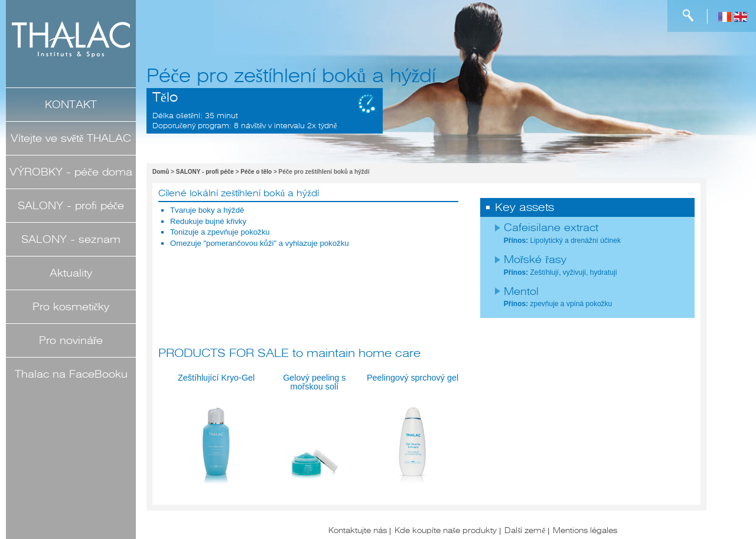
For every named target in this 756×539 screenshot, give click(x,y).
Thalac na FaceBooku (71, 374)
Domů (161, 172)
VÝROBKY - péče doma (71, 172)
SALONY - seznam (71, 239)
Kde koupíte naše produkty (446, 530)
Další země (525, 530)
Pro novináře (71, 340)
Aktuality (71, 273)
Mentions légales (585, 530)
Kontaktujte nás (358, 530)
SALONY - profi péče (71, 206)
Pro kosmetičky (71, 307)
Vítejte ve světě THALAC (71, 138)
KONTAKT (71, 105)
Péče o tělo (256, 172)
